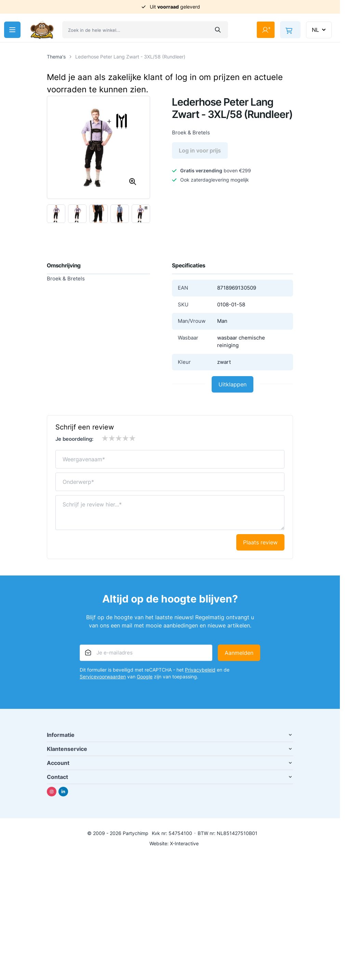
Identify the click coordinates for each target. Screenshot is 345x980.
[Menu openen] (12, 30)
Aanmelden (239, 653)
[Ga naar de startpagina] (42, 30)
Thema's (56, 57)
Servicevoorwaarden (103, 677)
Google (145, 677)
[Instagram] (52, 792)
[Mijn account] (266, 30)
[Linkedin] (63, 792)
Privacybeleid (200, 670)
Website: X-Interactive (174, 843)
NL (320, 30)
